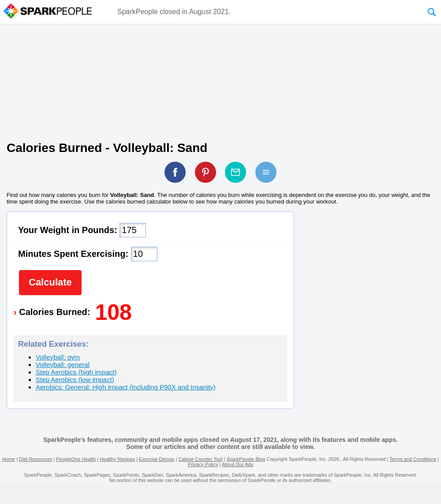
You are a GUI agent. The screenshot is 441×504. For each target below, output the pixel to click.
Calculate (50, 282)
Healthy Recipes (117, 459)
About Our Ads (238, 464)
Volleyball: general (63, 365)
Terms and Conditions (413, 459)
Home (9, 459)
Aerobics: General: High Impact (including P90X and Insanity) (126, 387)
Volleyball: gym (58, 357)
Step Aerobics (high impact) (76, 372)
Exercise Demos (157, 459)
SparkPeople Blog (246, 459)
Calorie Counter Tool (200, 459)
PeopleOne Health (76, 459)
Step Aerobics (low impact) (75, 380)
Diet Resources (36, 459)
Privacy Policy (203, 464)
